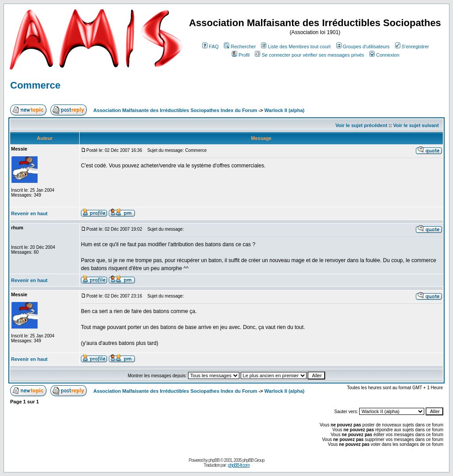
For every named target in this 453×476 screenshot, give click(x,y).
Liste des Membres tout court (296, 46)
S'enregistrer (412, 46)
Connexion (384, 55)
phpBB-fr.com (239, 465)
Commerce (35, 85)
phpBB (214, 460)
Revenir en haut (29, 213)
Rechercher (240, 46)
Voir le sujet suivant (416, 125)
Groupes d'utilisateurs (363, 46)
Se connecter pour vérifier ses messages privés (309, 55)
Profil (241, 55)
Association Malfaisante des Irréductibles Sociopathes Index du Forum (175, 110)
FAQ (210, 46)
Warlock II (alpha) (285, 110)
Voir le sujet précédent (361, 125)
